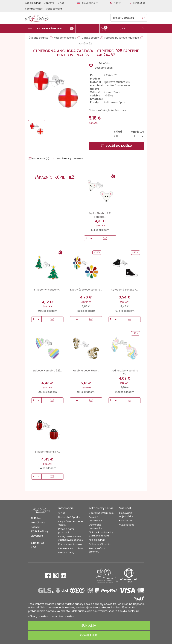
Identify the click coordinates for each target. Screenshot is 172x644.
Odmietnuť (89, 635)
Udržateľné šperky (69, 517)
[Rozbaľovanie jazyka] (88, 3)
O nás (61, 3)
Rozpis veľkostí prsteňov (97, 550)
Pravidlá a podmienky (95, 519)
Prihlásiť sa (125, 521)
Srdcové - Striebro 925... (47, 371)
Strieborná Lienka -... (47, 452)
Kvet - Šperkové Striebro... (86, 290)
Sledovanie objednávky (126, 515)
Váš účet (125, 508)
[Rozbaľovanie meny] (116, 3)
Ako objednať (33, 3)
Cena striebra (54, 9)
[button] (123, 29)
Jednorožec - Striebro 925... (125, 372)
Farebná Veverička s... (86, 371)
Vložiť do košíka (116, 146)
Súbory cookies (38, 616)
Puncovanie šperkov (70, 544)
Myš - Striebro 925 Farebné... (100, 215)
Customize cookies (61, 616)
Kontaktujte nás (34, 9)
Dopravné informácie (101, 513)
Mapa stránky (66, 553)
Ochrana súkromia (100, 544)
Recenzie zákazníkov (71, 548)
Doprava (49, 3)
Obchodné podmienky (95, 526)
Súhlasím (89, 626)
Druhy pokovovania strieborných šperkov (71, 538)
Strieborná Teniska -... (125, 290)
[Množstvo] (138, 136)
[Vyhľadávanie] (129, 18)
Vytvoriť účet (126, 525)
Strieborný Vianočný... (47, 290)
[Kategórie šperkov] (52, 29)
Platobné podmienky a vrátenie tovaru (101, 534)
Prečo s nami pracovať (66, 531)
